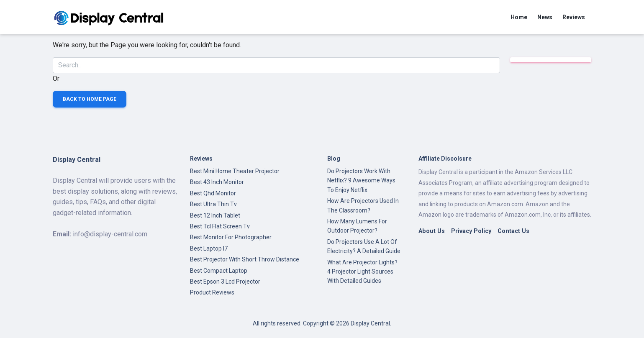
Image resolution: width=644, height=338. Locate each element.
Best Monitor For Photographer (231, 237)
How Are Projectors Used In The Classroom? (363, 205)
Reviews (574, 17)
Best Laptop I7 (209, 248)
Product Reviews (212, 292)
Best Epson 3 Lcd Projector (225, 282)
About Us (432, 231)
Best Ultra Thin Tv (213, 204)
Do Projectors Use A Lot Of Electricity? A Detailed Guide (364, 246)
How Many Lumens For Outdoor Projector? (357, 226)
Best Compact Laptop (219, 271)
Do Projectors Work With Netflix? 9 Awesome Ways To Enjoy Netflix (361, 181)
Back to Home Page (90, 99)
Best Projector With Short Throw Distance (245, 259)
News (545, 17)
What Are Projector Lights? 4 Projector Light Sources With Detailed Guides (362, 272)
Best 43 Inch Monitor (217, 182)
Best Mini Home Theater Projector (235, 171)
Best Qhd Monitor (213, 193)
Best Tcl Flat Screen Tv (220, 226)
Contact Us (513, 231)
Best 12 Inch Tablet (215, 215)
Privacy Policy (471, 231)
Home (519, 17)
